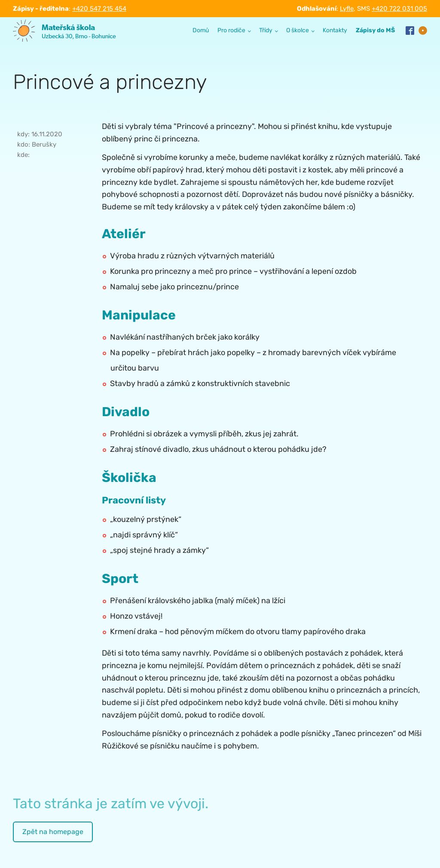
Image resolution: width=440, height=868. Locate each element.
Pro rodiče (231, 30)
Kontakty (335, 30)
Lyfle (347, 9)
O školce (298, 30)
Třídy (266, 30)
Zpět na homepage (53, 832)
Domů (201, 30)
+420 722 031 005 (399, 9)
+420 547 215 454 (99, 9)
